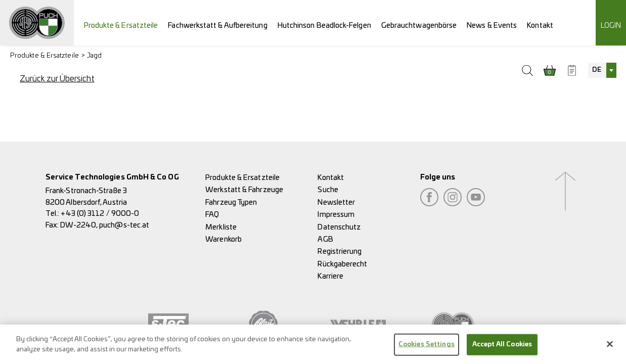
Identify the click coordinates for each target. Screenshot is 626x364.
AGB (325, 239)
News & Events (492, 26)
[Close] (610, 348)
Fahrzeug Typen (231, 202)
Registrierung (340, 252)
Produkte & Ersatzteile (121, 26)
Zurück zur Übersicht (57, 79)
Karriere (330, 276)
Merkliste (221, 227)
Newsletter (336, 202)
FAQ (212, 215)
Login (611, 26)
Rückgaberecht (342, 264)
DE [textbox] (597, 70)
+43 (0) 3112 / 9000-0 (100, 214)
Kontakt (540, 26)
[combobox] (602, 70)
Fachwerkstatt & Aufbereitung (217, 26)
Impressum (336, 215)
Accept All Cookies (502, 348)
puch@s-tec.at (124, 225)
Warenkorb (223, 239)
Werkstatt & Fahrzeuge (244, 190)
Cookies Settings (427, 348)
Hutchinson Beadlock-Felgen (324, 26)
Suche (328, 190)
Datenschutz (339, 227)
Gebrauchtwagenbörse (419, 26)
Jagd (94, 56)
